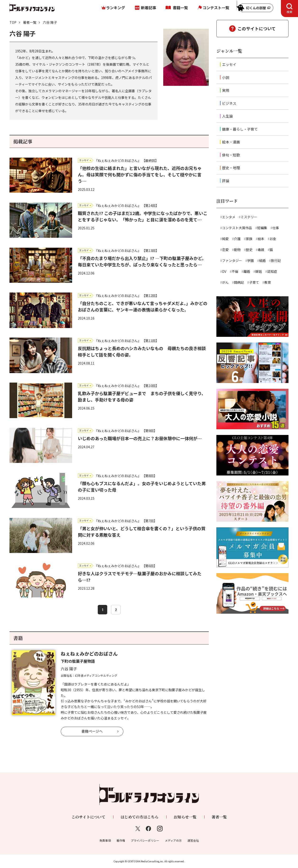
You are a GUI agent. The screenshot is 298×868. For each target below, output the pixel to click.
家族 (249, 239)
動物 (237, 250)
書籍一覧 (180, 8)
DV (224, 271)
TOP (13, 22)
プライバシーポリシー (145, 840)
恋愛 (225, 250)
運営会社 (193, 840)
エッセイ (229, 64)
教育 (268, 282)
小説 (226, 77)
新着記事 (149, 8)
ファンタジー (232, 260)
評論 (226, 181)
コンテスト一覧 (216, 8)
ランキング (116, 8)
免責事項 (105, 840)
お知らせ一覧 (185, 817)
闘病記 (239, 282)
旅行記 (276, 260)
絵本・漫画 (231, 142)
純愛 (225, 239)
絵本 (261, 239)
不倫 (235, 271)
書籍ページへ (92, 731)
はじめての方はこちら (140, 817)
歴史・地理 (231, 168)
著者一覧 (30, 22)
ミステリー (249, 217)
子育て (254, 282)
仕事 (276, 228)
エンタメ (229, 217)
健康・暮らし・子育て (240, 129)
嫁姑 (259, 271)
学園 (251, 260)
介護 (237, 239)
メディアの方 (173, 840)
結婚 (262, 260)
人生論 (227, 116)
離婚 (247, 271)
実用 (226, 90)
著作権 (121, 840)
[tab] (289, 9)
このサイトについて (257, 28)
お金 (273, 239)
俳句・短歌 (231, 155)
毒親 (261, 250)
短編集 (262, 228)
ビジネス (229, 103)
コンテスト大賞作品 (237, 228)
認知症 (272, 271)
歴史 (249, 250)
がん (225, 282)
